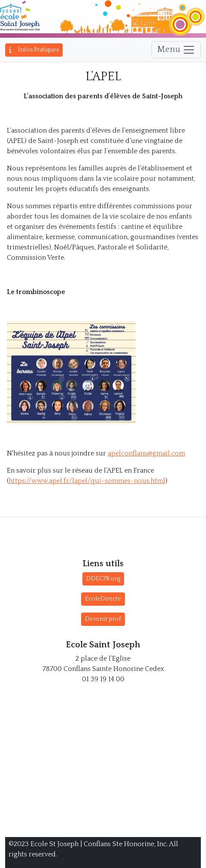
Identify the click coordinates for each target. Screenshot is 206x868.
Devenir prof (103, 619)
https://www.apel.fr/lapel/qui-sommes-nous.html (87, 481)
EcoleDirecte (103, 599)
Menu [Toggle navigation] (176, 50)
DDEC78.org (103, 579)
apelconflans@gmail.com (146, 453)
